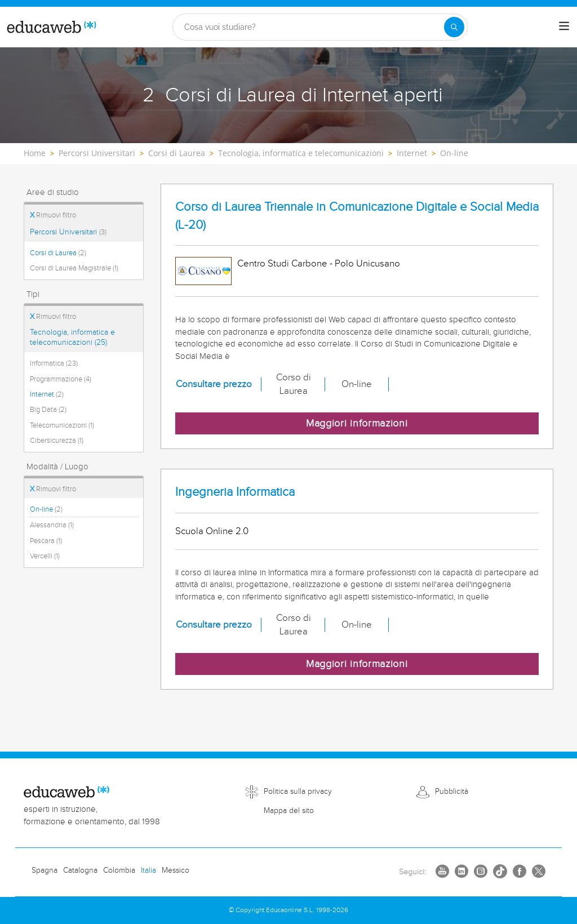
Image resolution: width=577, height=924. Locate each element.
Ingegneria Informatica (235, 492)
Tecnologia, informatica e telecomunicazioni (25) (72, 337)
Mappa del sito (289, 811)
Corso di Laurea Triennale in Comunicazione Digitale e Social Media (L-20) (357, 216)
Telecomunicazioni (62, 425)
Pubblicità (452, 792)
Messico (176, 870)
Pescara (46, 541)
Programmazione (61, 379)
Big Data (48, 410)
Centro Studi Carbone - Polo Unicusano (319, 264)
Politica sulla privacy (298, 792)
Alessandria (52, 525)
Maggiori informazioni (357, 423)
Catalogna (80, 870)
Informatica (54, 363)
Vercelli (45, 556)
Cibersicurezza (57, 441)
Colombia (119, 870)
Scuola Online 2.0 (212, 531)
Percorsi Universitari (68, 232)
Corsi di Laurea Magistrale (74, 268)
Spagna (45, 870)
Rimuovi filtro (53, 215)
